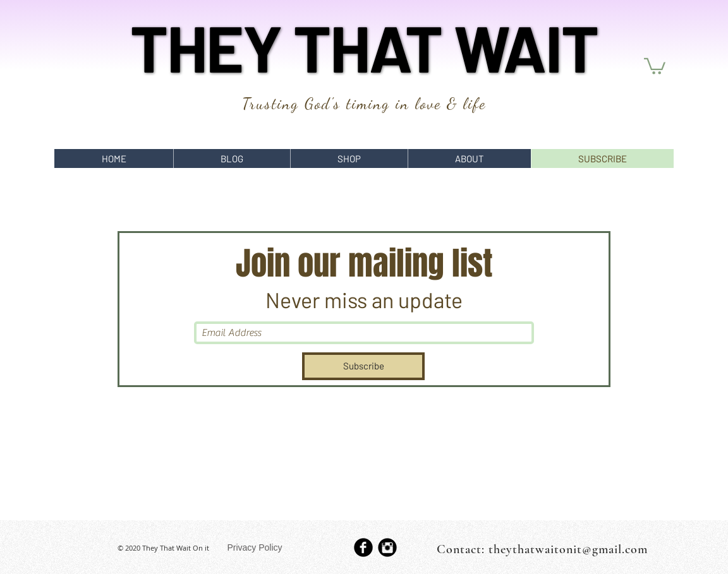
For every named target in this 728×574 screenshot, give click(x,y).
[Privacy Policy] (255, 547)
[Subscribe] (363, 366)
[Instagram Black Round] (387, 547)
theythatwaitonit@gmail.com (568, 549)
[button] (655, 65)
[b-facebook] (363, 547)
